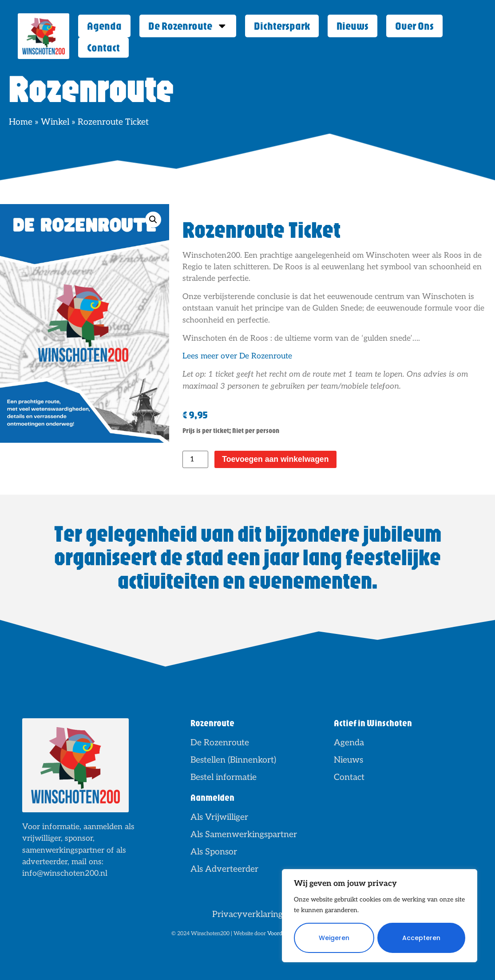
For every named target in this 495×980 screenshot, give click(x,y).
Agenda (104, 26)
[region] (380, 916)
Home (21, 122)
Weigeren (334, 938)
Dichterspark (282, 26)
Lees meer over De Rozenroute (237, 356)
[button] (153, 220)
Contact (103, 47)
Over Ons (414, 26)
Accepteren (421, 938)
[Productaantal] (195, 459)
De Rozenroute (188, 26)
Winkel (55, 122)
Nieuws (352, 26)
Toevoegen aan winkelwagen (275, 459)
